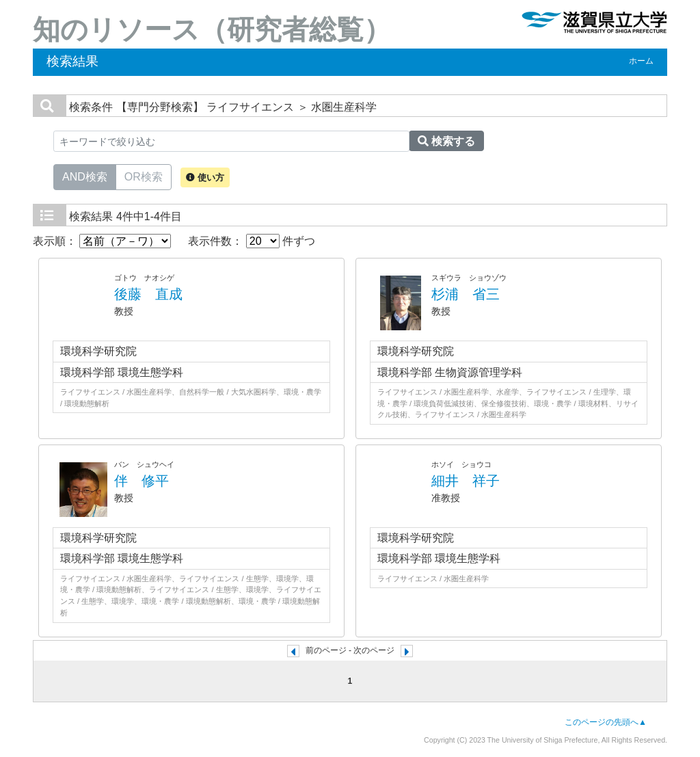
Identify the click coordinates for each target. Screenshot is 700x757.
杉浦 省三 (466, 294)
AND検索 (85, 176)
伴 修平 (142, 481)
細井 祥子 (466, 481)
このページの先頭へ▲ (606, 722)
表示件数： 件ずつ (252, 241)
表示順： (102, 241)
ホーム (641, 61)
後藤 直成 (148, 294)
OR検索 (144, 176)
